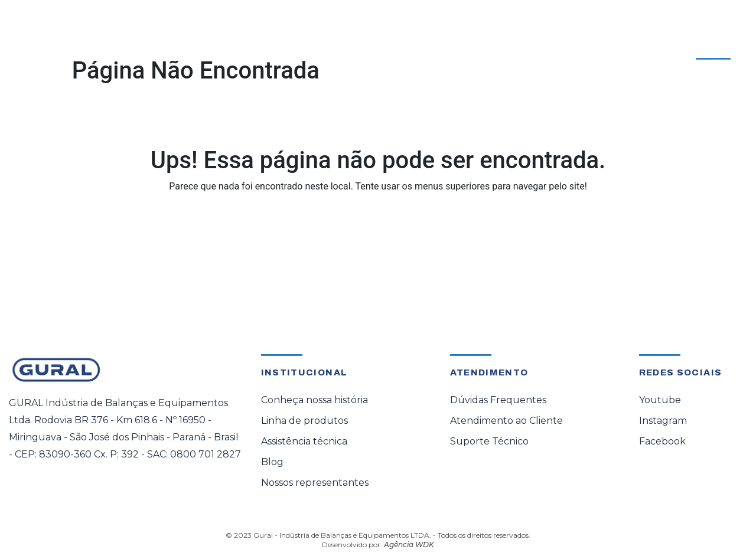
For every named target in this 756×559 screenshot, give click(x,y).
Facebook (662, 441)
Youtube (660, 400)
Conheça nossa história (315, 400)
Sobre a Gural (497, 49)
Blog (272, 462)
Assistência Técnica (272, 49)
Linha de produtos (304, 421)
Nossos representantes (315, 483)
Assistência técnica (304, 441)
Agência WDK (409, 545)
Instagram (663, 421)
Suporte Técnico (489, 441)
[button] (156, 49)
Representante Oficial (393, 49)
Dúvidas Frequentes (498, 400)
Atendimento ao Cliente (672, 46)
